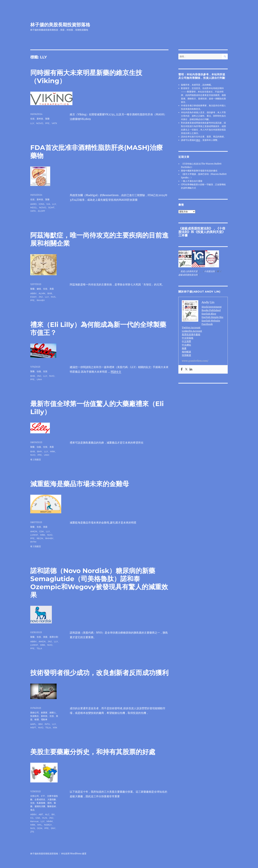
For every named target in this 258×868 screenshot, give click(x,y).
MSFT (33, 728)
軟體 (37, 719)
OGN (40, 828)
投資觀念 (35, 716)
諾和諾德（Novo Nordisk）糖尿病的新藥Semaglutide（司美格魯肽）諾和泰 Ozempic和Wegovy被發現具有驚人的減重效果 (99, 583)
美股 (52, 289)
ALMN (42, 293)
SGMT (51, 207)
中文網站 (186, 345)
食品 (32, 810)
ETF (43, 796)
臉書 (184, 348)
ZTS (32, 832)
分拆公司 (35, 796)
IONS (41, 204)
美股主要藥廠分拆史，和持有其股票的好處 (93, 752)
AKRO (33, 204)
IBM (40, 724)
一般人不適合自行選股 (192, 181)
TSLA (39, 648)
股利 (50, 803)
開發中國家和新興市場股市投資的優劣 (199, 171)
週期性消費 (40, 806)
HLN (45, 818)
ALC (47, 814)
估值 (39, 371)
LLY (32, 123)
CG (32, 818)
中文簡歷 (186, 341)
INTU (47, 724)
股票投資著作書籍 (191, 334)
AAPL (33, 724)
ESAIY (33, 297)
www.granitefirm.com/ (195, 361)
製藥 (47, 119)
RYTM (33, 542)
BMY (39, 451)
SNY (53, 828)
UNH (39, 379)
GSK (42, 531)
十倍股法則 (209, 271)
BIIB (50, 293)
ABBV (33, 293)
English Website (211, 321)
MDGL (34, 207)
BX (53, 814)
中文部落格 (188, 338)
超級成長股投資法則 (196, 228)
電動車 (44, 719)
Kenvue (34, 821)
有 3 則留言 (36, 546)
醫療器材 (52, 806)
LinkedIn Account (192, 331)
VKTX (54, 123)
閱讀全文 (116, 372)
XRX (55, 728)
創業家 (44, 713)
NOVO (40, 123)
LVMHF (34, 535)
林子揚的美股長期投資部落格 (60, 25)
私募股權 (41, 803)
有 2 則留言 (36, 460)
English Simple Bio (212, 317)
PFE (47, 123)
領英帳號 (186, 355)
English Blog (209, 314)
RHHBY (41, 300)
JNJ (41, 297)
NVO (52, 376)
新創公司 (35, 713)
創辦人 (53, 713)
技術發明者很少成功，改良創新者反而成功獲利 (99, 673)
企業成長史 (40, 799)
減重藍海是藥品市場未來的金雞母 (80, 484)
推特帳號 (186, 352)
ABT (41, 814)
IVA (48, 204)
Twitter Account (191, 328)
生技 (32, 119)
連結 (198, 140)
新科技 (40, 119)
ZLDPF (41, 211)
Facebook (207, 324)
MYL (40, 825)
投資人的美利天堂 (210, 232)
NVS (53, 297)
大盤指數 (52, 799)
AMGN (34, 531)
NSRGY (48, 825)
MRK (52, 451)
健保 (39, 289)
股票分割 (54, 637)
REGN (40, 538)
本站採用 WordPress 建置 (74, 854)
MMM (50, 821)
